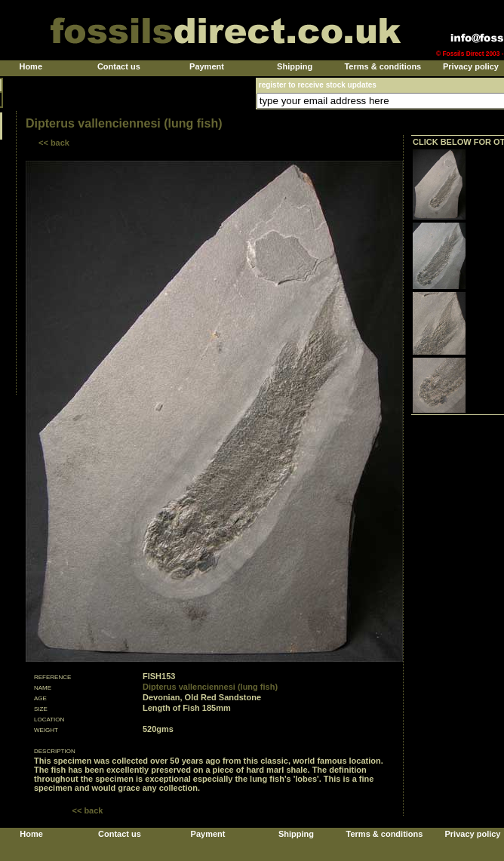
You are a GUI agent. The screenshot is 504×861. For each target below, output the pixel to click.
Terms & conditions (383, 66)
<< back (54, 143)
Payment (207, 66)
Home (31, 66)
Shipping (295, 66)
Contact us (119, 66)
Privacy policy (471, 66)
